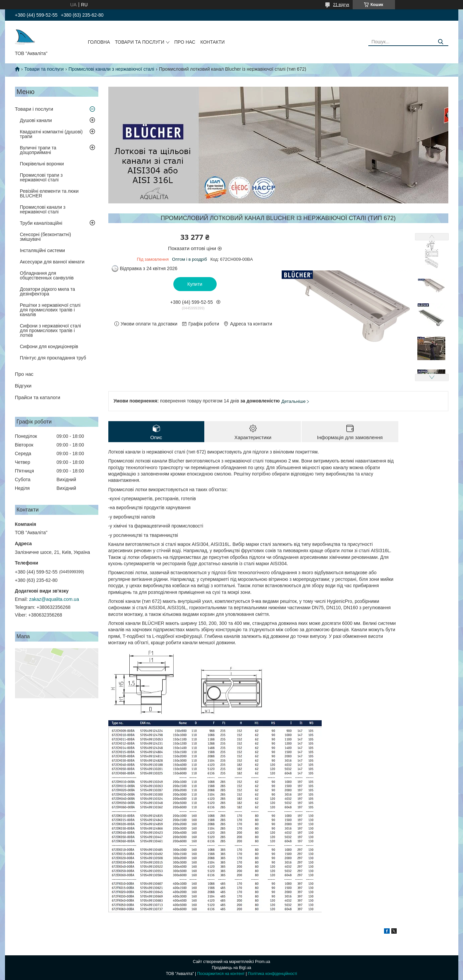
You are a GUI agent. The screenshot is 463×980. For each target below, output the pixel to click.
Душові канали (36, 120)
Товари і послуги (34, 109)
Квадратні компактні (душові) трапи (51, 134)
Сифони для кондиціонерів (49, 346)
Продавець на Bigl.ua (231, 968)
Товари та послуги (140, 42)
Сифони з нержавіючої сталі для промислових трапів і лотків (50, 330)
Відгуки (23, 386)
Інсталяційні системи (42, 250)
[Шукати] (441, 42)
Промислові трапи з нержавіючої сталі (41, 177)
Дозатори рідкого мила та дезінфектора (48, 291)
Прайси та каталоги (38, 397)
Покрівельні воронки (42, 164)
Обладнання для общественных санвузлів (47, 275)
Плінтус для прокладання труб (53, 358)
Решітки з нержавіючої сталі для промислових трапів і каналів (50, 310)
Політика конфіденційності (273, 974)
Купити (195, 284)
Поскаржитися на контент (221, 974)
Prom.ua (262, 962)
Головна (99, 42)
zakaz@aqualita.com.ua (54, 599)
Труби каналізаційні (41, 223)
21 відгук (341, 5)
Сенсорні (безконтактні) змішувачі (46, 237)
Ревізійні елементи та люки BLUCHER (49, 193)
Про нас (185, 42)
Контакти (212, 42)
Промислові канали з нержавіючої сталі (111, 69)
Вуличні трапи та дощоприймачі (38, 150)
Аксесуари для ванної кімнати (52, 262)
